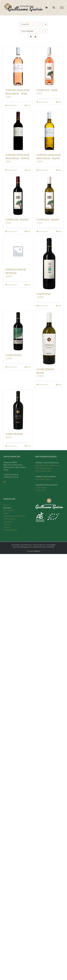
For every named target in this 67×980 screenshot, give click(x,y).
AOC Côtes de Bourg (44, 479)
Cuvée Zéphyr (14, 434)
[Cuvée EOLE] (49, 263)
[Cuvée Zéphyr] (18, 410)
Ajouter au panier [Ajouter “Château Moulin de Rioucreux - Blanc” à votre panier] (43, 170)
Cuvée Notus (13, 355)
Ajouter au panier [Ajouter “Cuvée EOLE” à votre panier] (43, 306)
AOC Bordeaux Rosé (43, 471)
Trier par (25, 24)
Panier (6, 513)
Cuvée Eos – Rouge (17, 219)
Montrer (27, 31)
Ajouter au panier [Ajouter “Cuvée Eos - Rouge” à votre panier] (12, 231)
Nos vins (7, 524)
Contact (7, 527)
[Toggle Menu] (62, 8)
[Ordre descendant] (45, 24)
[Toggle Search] (54, 8)
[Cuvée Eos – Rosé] (49, 66)
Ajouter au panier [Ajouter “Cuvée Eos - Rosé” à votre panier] (43, 102)
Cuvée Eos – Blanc (48, 219)
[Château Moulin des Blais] (18, 251)
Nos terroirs (8, 521)
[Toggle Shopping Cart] (46, 8)
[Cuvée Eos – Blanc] (49, 196)
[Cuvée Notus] (18, 331)
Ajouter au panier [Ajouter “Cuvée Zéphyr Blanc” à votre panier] (43, 385)
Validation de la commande (14, 516)
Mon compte (9, 510)
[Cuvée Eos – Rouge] (18, 196)
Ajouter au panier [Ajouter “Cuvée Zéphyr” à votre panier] (12, 446)
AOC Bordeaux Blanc (44, 468)
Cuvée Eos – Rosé (47, 90)
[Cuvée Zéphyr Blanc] (49, 338)
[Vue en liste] (35, 37)
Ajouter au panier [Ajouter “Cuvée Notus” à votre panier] (12, 367)
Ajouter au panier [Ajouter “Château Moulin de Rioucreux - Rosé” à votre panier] (12, 105)
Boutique (7, 508)
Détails (28, 105)
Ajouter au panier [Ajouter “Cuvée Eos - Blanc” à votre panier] (43, 231)
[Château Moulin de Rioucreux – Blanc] (49, 131)
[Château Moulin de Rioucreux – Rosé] (18, 66)
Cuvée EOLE (44, 294)
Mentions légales (10, 530)
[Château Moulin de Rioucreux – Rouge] (18, 131)
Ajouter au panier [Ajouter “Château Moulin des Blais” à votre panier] (12, 285)
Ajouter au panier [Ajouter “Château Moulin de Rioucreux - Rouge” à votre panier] (12, 170)
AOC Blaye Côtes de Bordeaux (47, 465)
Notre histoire (9, 519)
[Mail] (5, 482)
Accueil (6, 505)
